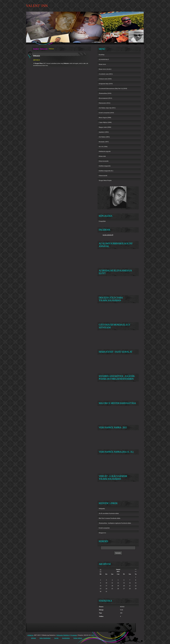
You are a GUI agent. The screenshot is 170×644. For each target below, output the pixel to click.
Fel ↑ (93, 635)
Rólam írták (102, 156)
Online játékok (78, 638)
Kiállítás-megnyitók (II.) (106, 171)
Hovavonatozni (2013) (105, 98)
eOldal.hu (30, 635)
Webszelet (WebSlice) (63, 635)
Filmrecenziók (103, 176)
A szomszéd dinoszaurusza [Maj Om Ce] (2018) (113, 88)
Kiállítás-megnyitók (105, 166)
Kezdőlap (36, 49)
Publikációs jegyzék (105, 151)
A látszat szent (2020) (105, 79)
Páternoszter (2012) (105, 103)
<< (100, 569)
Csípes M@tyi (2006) (105, 122)
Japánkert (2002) (104, 132)
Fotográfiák (102, 221)
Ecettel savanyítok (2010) (106, 113)
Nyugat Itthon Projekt (105, 180)
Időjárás (34, 638)
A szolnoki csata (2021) (106, 74)
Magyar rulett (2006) (105, 127)
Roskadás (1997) (104, 142)
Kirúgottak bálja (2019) (106, 84)
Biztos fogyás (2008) (105, 117)
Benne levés (44, 49)
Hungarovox (102, 533)
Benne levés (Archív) (105, 69)
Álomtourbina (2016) (105, 93)
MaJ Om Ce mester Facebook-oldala (110, 518)
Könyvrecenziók (104, 161)
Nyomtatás (74, 635)
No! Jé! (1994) (103, 146)
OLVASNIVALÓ (104, 59)
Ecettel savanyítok (104, 528)
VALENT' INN (37, 6)
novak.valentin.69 (108, 235)
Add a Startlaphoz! (45, 638)
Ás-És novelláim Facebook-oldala (109, 513)
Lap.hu (56, 638)
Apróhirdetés (66, 638)
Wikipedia (102, 509)
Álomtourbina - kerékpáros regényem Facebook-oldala (115, 523)
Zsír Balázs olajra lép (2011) (107, 108)
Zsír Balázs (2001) (104, 137)
